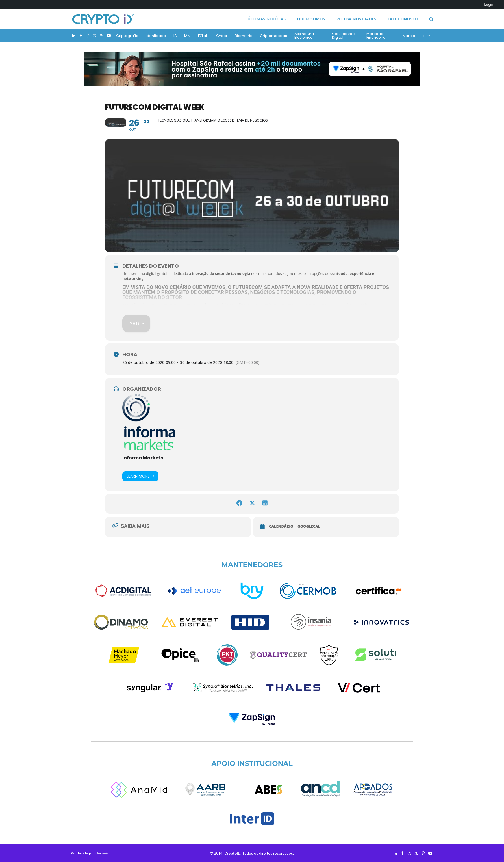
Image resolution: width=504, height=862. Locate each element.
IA (175, 36)
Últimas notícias (267, 19)
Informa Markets (143, 458)
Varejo (409, 36)
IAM (187, 36)
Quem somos (311, 19)
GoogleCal (309, 526)
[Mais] (136, 323)
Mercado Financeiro (376, 36)
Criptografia (127, 36)
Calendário (281, 526)
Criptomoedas (273, 36)
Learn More (140, 476)
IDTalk (203, 36)
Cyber (222, 36)
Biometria (244, 36)
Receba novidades (356, 19)
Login (489, 4)
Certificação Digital (343, 36)
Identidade (156, 36)
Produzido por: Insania (90, 853)
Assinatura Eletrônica (304, 36)
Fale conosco (403, 19)
